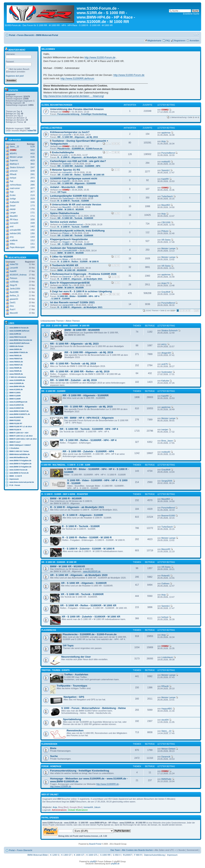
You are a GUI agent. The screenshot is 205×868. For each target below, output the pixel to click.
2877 (33, 188)
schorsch (14, 171)
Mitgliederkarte (154, 41)
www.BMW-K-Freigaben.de (20, 464)
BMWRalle (166, 779)
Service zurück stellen (63, 222)
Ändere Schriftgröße (196, 34)
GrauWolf (166, 292)
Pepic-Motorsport (17, 247)
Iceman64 (14, 223)
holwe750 (32, 131)
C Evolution (14, 448)
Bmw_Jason (167, 441)
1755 (33, 209)
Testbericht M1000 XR (65, 265)
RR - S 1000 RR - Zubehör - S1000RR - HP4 (79, 166)
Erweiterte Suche (191, 14)
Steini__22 (14, 147)
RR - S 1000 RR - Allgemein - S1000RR (77, 183)
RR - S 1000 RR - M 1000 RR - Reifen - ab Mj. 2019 (80, 371)
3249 (33, 171)
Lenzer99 (14, 268)
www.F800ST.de (16, 359)
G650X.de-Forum (16, 346)
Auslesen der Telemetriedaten (68, 248)
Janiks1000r (15, 289)
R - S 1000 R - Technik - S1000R (73, 201)
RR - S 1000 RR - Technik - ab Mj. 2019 (73, 364)
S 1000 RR (105, 855)
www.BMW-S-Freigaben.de (20, 467)
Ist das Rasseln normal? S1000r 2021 (72, 302)
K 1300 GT (66, 855)
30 (110, 294)
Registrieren (180, 41)
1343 (33, 237)
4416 (33, 154)
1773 (33, 206)
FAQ (168, 41)
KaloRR (13, 271)
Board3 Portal (95, 844)
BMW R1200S (15, 420)
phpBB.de (115, 864)
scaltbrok (14, 240)
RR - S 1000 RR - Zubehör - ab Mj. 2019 (73, 380)
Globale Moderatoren (78, 810)
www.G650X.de (16, 349)
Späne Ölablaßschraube (65, 213)
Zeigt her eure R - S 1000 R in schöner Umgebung (82, 291)
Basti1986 (14, 292)
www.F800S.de (16, 356)
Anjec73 (165, 283)
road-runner (15, 188)
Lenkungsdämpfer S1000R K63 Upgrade (74, 196)
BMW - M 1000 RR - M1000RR (82, 330)
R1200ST (127, 855)
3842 (33, 164)
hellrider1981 (15, 233)
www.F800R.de (16, 368)
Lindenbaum (167, 657)
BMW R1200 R (15, 430)
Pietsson (13, 278)
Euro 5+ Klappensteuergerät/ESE (70, 283)
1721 (33, 213)
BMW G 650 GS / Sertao (19, 451)
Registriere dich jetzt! (15, 76)
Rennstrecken (75, 730)
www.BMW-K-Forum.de (19, 328)
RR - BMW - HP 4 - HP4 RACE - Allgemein (89, 418)
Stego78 (13, 285)
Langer (13, 213)
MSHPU (13, 154)
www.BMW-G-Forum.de (19, 473)
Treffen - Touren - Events (55, 670)
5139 (33, 147)
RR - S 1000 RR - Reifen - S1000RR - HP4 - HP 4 (88, 440)
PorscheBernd (168, 153)
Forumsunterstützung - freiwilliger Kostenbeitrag (82, 114)
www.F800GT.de (16, 365)
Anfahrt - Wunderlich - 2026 (67, 187)
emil (12, 227)
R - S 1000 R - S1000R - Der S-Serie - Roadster (65, 494)
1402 (33, 230)
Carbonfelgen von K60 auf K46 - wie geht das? (78, 161)
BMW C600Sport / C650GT (20, 445)
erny (12, 237)
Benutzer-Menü (15, 50)
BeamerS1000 (168, 516)
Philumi (66, 233)
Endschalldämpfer (63, 152)
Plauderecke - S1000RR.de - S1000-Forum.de (80, 149)
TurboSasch (68, 198)
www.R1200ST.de (16, 417)
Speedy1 (166, 170)
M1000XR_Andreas (18, 275)
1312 (33, 240)
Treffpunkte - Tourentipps (72, 686)
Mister (65, 259)
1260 (33, 247)
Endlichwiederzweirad (73, 224)
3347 (33, 167)
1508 (33, 223)
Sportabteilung (72, 719)
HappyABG (167, 709)
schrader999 (15, 230)
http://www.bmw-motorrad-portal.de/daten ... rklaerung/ (74, 96)
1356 (33, 233)
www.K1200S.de (16, 390)
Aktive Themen (73, 321)
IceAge (13, 199)
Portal (12, 35)
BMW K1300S (15, 393)
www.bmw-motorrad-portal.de (22, 482)
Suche (54, 756)
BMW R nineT (15, 442)
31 (114, 294)
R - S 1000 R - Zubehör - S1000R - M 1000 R (89, 549)
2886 (33, 185)
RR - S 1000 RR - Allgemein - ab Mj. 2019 (89, 352)
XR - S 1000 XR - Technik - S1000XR (75, 218)
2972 (33, 178)
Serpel (13, 206)
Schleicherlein (69, 216)
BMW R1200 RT (16, 423)
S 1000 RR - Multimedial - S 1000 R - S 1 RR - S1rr (66, 465)
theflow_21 (14, 296)
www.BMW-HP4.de (17, 386)
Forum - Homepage (51, 766)
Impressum (14, 479)
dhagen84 (166, 353)
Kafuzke (165, 381)
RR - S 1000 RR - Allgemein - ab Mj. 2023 (74, 344)
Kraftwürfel (14, 202)
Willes (12, 244)
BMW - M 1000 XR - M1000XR (72, 270)
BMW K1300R (15, 399)
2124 (33, 195)
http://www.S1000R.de (61, 786)
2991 (33, 174)
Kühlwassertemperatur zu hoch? (70, 132)
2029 (33, 199)
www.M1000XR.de (92, 571)
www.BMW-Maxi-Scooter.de (21, 340)
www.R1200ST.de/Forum (19, 343)
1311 (33, 244)
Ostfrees (166, 583)
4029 (33, 160)
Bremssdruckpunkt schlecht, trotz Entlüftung (77, 231)
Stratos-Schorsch (17, 167)
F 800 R (138, 855)
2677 (33, 192)
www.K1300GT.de (17, 408)
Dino (12, 306)
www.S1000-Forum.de (18, 470)
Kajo (12, 192)
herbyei (13, 178)
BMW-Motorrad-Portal (47, 35)
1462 (33, 227)
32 (118, 294)
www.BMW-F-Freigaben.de (20, 461)
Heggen (66, 242)
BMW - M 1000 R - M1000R (71, 209)
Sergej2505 (167, 481)
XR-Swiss (166, 240)
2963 (33, 181)
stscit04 (165, 720)
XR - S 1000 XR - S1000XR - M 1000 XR (59, 562)
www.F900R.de (16, 371)
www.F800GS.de (16, 362)
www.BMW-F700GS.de (19, 352)
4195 (33, 157)
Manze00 (14, 313)
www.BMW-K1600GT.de (19, 411)
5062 (33, 150)
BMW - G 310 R (16, 476)
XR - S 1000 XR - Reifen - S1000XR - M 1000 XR (81, 175)
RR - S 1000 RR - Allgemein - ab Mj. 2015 (78, 137)
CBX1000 (166, 222)
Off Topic (62, 192)
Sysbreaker (167, 372)
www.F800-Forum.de (18, 337)
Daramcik (67, 268)
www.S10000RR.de (17, 380)
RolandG (166, 576)
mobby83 (67, 164)
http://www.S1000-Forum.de (100, 57)
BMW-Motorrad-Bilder (38, 855)
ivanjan (165, 429)
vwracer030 (68, 305)
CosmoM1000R (70, 251)
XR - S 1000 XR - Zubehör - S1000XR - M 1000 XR (91, 617)
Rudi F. (13, 310)
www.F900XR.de (16, 374)
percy (164, 344)
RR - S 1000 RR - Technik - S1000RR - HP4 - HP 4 (89, 429)
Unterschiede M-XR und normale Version (77, 205)
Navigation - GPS (74, 697)
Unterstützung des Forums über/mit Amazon (77, 109)
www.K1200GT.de (17, 405)
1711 (33, 216)
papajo (13, 209)
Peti (11, 181)
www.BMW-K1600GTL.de (20, 414)
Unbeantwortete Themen (52, 321)
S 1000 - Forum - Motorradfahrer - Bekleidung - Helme (94, 708)
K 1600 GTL (92, 855)
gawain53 (14, 299)
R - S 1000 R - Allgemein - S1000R (83, 515)
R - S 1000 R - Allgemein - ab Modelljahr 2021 (80, 157)
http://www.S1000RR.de (108, 784)
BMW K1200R (15, 396)
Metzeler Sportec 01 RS (66, 170)
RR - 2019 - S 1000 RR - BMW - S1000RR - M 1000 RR (65, 326)
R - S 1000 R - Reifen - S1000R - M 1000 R (78, 262)
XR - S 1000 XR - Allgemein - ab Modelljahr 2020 (79, 575)
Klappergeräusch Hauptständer (69, 239)
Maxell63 (14, 216)
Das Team (115, 850)
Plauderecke (49, 630)
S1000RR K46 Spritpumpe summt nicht (74, 178)
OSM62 (13, 150)
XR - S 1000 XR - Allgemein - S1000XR (84, 583)
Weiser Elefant (168, 749)
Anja (164, 141)
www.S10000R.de (17, 383)
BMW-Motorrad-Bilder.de (20, 454)
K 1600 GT (79, 855)
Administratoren (59, 810)
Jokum (97, 807)
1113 (196, 311)
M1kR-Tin (67, 285)
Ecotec (13, 195)
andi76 (165, 364)
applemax (166, 133)
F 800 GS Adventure (18, 377)
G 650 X (117, 855)
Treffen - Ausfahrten (76, 674)
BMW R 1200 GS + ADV (19, 433)
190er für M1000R (63, 257)
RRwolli (13, 174)
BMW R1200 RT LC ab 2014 (21, 427)
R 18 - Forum (15, 485)
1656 (33, 220)
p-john (65, 155)
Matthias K (14, 164)
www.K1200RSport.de (18, 402)
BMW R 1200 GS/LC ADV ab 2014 (23, 439)
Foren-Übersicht (26, 35)
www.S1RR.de (15, 334)
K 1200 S (55, 855)
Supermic (14, 160)
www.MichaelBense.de (19, 457)
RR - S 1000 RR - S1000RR (53, 391)
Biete (53, 748)
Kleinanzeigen (49, 744)
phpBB (93, 862)
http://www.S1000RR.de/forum (77, 78)
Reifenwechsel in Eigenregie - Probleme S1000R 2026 (84, 274)
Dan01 (13, 303)
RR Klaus (14, 220)
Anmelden (194, 41)
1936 (33, 202)
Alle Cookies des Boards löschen (137, 850)
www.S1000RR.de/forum (19, 331)
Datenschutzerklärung (154, 855)
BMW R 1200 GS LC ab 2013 (21, 436)
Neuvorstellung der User (76, 657)
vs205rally (14, 282)
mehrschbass (16, 185)
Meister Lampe (16, 157)
